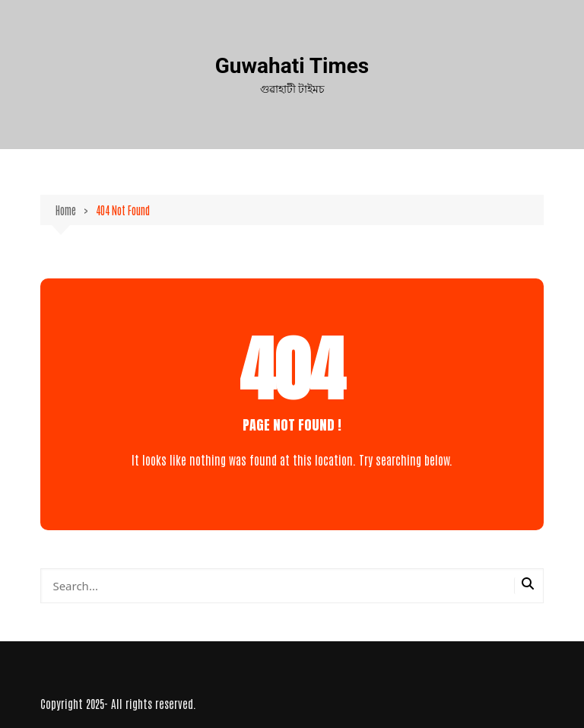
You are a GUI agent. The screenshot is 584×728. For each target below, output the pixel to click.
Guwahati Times (292, 66)
